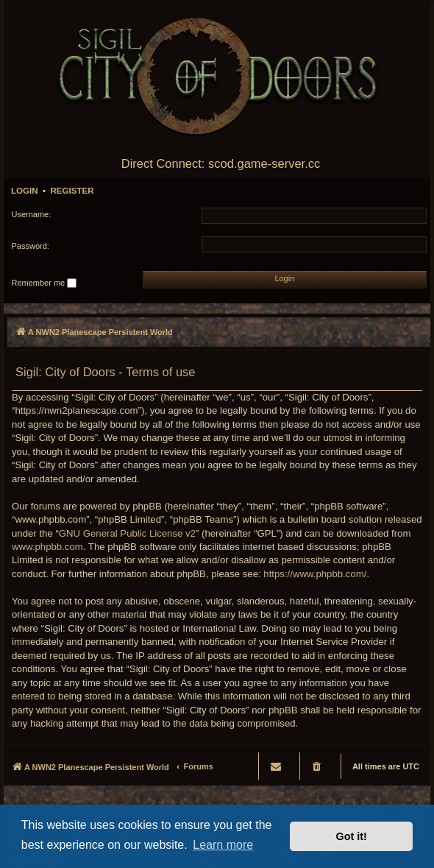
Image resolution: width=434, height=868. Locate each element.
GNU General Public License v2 (127, 533)
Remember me (45, 283)
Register (72, 191)
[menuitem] (318, 766)
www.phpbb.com (47, 547)
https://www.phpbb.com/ (315, 574)
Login (25, 191)
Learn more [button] (223, 845)
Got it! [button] (352, 836)
